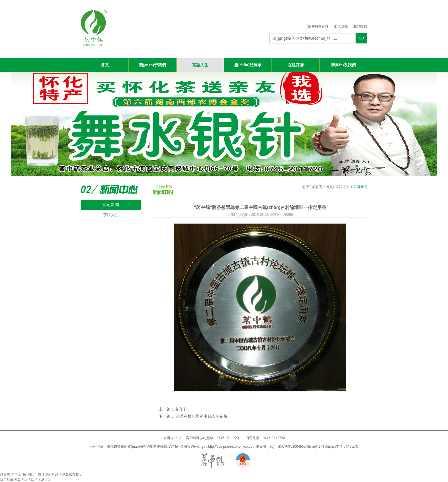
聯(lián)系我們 (343, 65)
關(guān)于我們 (152, 65)
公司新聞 (111, 205)
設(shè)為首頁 (318, 26)
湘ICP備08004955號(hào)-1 (299, 447)
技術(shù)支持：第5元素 (340, 447)
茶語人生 (200, 65)
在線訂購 (296, 65)
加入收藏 (341, 26)
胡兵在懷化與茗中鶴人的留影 (201, 416)
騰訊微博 (360, 26)
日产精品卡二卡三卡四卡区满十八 (26, 479)
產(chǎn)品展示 (248, 65)
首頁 (105, 65)
